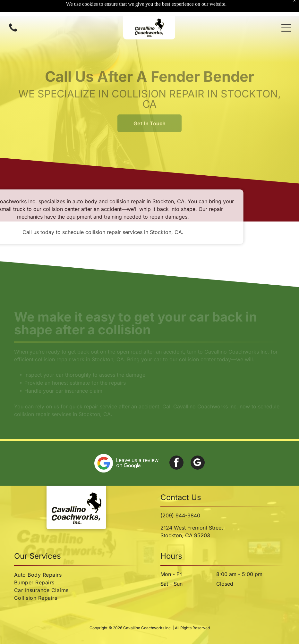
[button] (286, 12)
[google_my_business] (198, 463)
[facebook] (176, 463)
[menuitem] (77, 575)
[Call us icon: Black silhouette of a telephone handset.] (13, 15)
